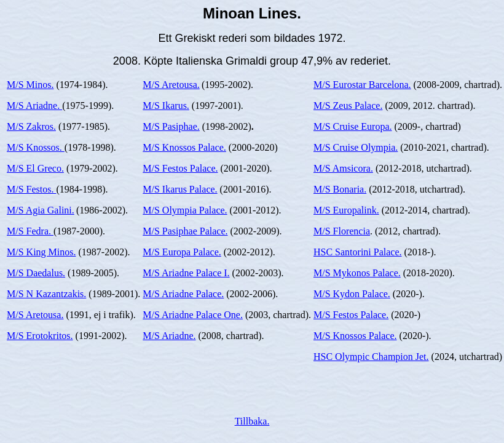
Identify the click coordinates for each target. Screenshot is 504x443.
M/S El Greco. (35, 168)
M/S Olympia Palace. (185, 210)
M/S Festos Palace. (180, 168)
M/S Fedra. (30, 231)
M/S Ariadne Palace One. (193, 315)
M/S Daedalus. (36, 273)
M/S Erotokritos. (40, 336)
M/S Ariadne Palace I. (186, 273)
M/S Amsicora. (343, 168)
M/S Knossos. (36, 147)
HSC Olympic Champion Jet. (371, 357)
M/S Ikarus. (166, 106)
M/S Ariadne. (34, 106)
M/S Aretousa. (35, 315)
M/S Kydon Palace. (352, 294)
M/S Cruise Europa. (353, 126)
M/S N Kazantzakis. (46, 294)
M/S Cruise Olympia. (356, 147)
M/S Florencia (342, 231)
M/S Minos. (30, 85)
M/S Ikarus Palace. (180, 189)
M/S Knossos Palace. (184, 147)
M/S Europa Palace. (182, 252)
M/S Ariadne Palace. (183, 294)
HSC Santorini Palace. (358, 252)
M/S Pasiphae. (171, 126)
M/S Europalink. (346, 210)
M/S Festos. (31, 189)
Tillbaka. (252, 421)
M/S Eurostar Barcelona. (362, 85)
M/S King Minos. (41, 252)
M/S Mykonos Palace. (357, 273)
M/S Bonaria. (340, 189)
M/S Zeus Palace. (348, 106)
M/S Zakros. (31, 126)
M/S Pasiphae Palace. (185, 231)
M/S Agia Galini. (41, 210)
